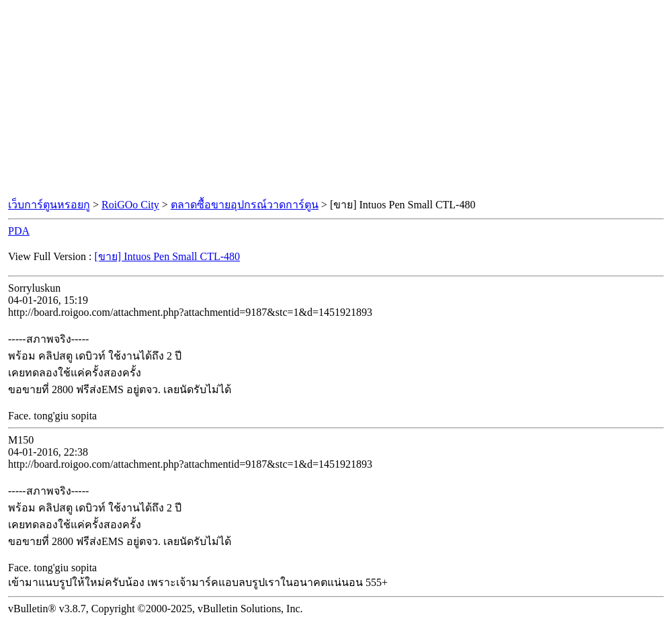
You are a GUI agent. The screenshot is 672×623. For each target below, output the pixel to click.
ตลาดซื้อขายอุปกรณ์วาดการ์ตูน (245, 205)
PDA (19, 231)
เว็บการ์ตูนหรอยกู (49, 205)
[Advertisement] (336, 99)
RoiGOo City (130, 205)
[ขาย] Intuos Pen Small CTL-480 (168, 256)
